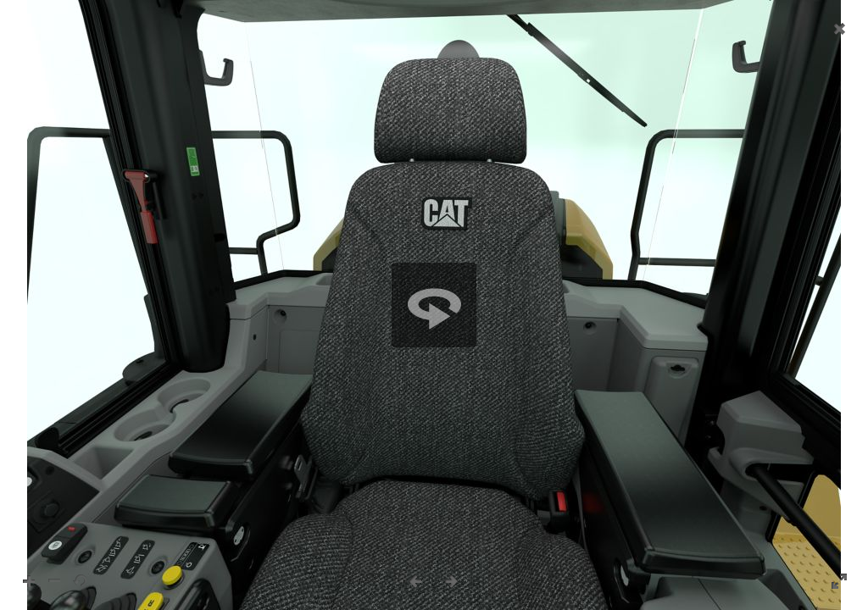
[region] (434, 305)
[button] (434, 305)
